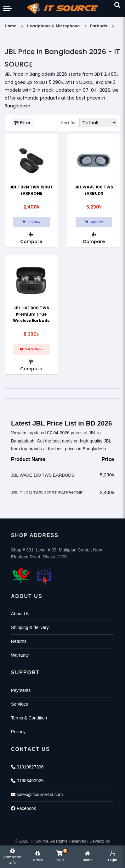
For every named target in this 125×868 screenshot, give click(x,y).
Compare (31, 238)
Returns (19, 641)
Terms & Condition (29, 718)
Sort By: (69, 123)
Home (11, 26)
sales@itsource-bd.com (37, 795)
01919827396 (27, 767)
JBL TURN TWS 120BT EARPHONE (47, 493)
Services (20, 704)
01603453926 (27, 781)
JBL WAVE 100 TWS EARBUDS (43, 475)
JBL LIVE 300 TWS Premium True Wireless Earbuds (31, 314)
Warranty (20, 655)
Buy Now (31, 222)
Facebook (23, 808)
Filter (22, 123)
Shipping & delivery (30, 627)
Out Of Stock (31, 349)
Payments (21, 690)
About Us (20, 614)
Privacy (18, 732)
